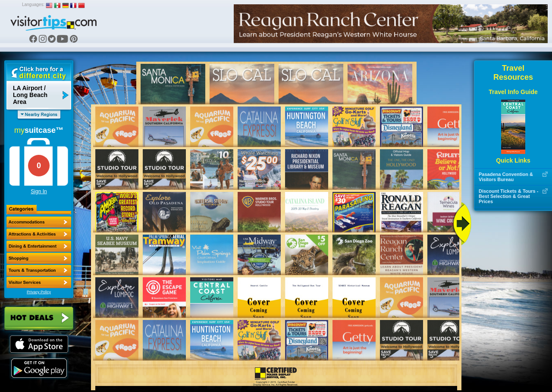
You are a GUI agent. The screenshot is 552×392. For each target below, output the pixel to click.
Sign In (39, 191)
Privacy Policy (39, 292)
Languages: (33, 5)
